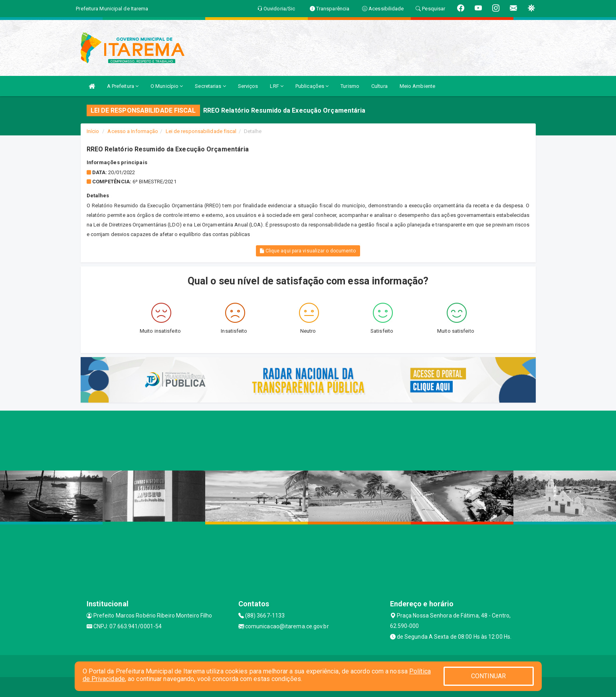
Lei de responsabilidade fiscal (201, 131)
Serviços (248, 86)
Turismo (350, 86)
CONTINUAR (489, 676)
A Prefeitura (123, 86)
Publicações (312, 86)
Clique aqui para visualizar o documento (308, 251)
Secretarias (210, 86)
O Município (167, 86)
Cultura (379, 86)
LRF (277, 86)
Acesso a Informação (133, 131)
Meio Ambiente (417, 86)
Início (93, 131)
